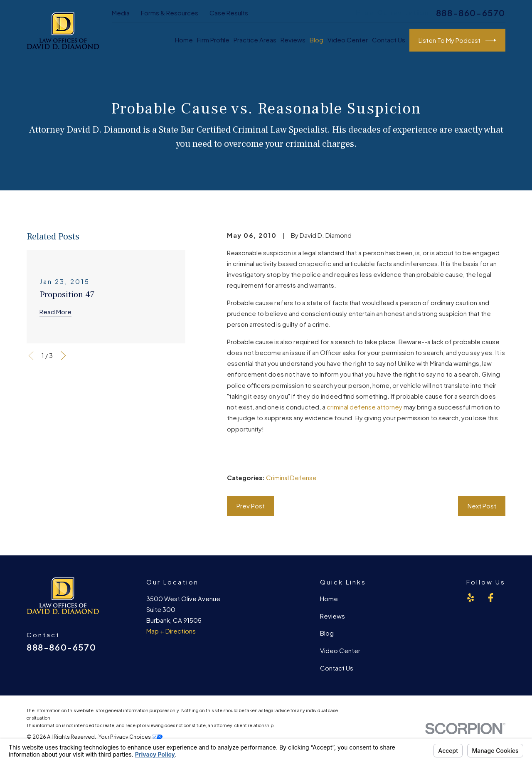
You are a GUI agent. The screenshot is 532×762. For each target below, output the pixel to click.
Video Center (340, 650)
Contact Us (337, 668)
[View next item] (63, 356)
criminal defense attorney (365, 407)
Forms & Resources (170, 13)
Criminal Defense (291, 477)
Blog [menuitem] (316, 40)
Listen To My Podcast (457, 40)
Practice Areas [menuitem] (255, 40)
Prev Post (251, 506)
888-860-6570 (471, 13)
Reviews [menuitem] (293, 40)
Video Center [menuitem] (348, 40)
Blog (327, 633)
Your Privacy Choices (131, 737)
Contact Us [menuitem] (389, 40)
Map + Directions (171, 631)
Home (329, 598)
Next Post (482, 506)
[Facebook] (491, 598)
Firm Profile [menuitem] (213, 40)
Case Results (229, 13)
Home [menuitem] (184, 40)
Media (121, 13)
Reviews (332, 616)
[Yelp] (471, 598)
